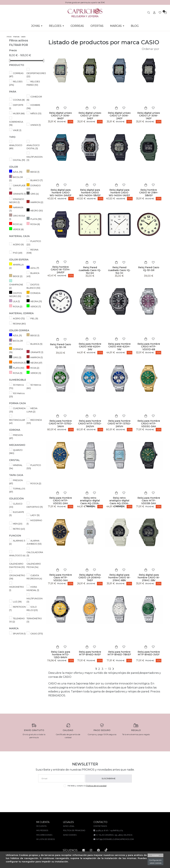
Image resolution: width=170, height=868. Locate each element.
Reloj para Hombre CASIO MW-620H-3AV (90, 347)
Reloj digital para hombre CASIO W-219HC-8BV (119, 578)
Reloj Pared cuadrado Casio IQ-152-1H (119, 270)
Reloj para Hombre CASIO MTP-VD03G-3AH (149, 424)
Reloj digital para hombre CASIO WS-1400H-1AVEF (119, 193)
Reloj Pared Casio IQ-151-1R (61, 346)
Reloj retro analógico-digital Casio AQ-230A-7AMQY (90, 502)
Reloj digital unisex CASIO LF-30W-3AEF (90, 116)
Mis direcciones (45, 835)
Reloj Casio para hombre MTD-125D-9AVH (61, 655)
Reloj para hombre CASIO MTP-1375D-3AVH (61, 424)
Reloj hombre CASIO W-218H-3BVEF (149, 193)
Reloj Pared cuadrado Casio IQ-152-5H (90, 270)
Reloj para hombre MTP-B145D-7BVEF (119, 653)
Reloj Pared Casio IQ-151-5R (149, 269)
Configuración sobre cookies (155, 862)
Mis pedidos (43, 831)
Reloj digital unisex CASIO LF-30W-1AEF (149, 116)
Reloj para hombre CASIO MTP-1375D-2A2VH (90, 424)
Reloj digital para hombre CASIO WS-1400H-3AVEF (61, 193)
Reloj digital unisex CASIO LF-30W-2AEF (119, 116)
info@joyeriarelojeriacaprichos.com (114, 839)
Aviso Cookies (70, 835)
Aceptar (155, 855)
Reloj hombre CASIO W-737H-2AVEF (61, 270)
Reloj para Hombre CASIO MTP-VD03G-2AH (61, 501)
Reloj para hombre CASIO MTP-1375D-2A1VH (119, 424)
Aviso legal (69, 826)
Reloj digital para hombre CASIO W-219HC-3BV (149, 578)
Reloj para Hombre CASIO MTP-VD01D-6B (149, 347)
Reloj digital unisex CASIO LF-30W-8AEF (61, 116)
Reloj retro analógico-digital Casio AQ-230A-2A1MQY (119, 502)
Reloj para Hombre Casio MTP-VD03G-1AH (61, 578)
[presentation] (85, 795)
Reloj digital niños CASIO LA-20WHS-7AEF (90, 578)
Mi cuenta (42, 826)
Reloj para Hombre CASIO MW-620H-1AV (119, 347)
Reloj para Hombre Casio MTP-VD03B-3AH (149, 501)
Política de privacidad (97, 786)
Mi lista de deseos (46, 839)
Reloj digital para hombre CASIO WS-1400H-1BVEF (90, 193)
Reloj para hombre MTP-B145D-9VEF (90, 653)
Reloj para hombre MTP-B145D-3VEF (149, 653)
